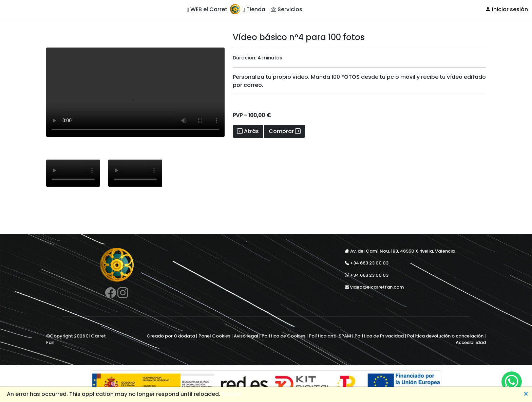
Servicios (287, 9)
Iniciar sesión (507, 9)
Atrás (248, 131)
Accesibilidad (471, 342)
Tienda (254, 9)
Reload (231, 394)
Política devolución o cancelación (445, 336)
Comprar (285, 131)
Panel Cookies (214, 336)
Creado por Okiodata (171, 336)
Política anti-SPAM (330, 336)
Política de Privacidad (379, 336)
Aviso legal (246, 336)
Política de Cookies (283, 336)
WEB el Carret (207, 9)
